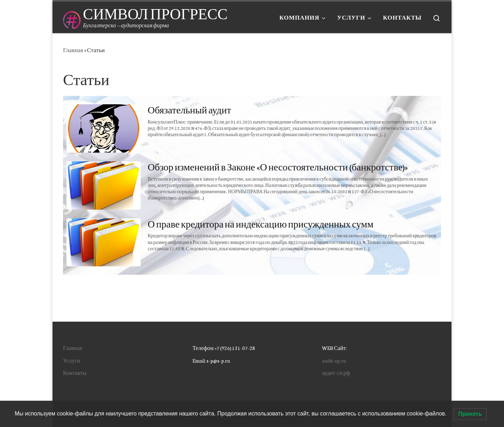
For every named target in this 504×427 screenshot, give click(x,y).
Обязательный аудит (189, 110)
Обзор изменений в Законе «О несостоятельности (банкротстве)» (278, 167)
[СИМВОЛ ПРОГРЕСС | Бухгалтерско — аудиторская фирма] (72, 17)
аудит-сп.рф (336, 373)
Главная (73, 50)
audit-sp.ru (334, 360)
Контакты (75, 373)
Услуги (71, 360)
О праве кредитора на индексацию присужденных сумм (261, 224)
